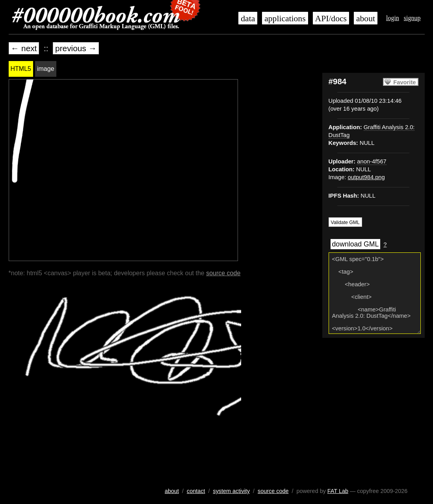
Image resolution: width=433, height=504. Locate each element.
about (366, 19)
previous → (76, 48)
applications (285, 19)
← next (24, 48)
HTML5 (21, 69)
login (393, 18)
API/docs (331, 19)
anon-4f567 (372, 161)
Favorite (404, 82)
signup (412, 18)
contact (196, 491)
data (248, 19)
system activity (231, 491)
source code (223, 273)
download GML (356, 244)
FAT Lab (338, 491)
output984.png (366, 177)
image (46, 69)
